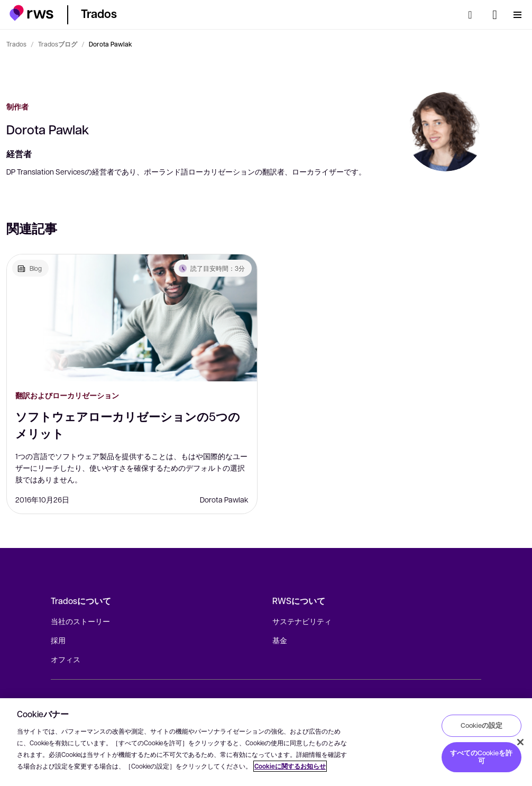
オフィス (66, 659)
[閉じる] (520, 742)
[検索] (473, 15)
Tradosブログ (58, 44)
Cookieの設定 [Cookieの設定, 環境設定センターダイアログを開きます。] (481, 725)
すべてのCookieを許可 (481, 757)
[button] (31, 13)
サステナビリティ (302, 621)
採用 (58, 640)
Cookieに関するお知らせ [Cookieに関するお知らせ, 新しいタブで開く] (290, 766)
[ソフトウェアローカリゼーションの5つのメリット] (132, 318)
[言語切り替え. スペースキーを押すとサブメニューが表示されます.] (495, 15)
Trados (16, 44)
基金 (280, 640)
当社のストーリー (80, 621)
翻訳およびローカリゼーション (67, 395)
